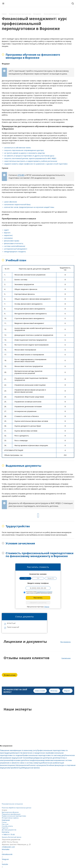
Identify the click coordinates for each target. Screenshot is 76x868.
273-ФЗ (21, 175)
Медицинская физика (31, 768)
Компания (6, 820)
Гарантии (5, 828)
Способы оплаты (7, 826)
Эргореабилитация (15, 768)
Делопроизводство (40, 760)
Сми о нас (5, 824)
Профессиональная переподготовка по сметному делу (44, 755)
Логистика (29, 760)
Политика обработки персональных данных (17, 808)
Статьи (4, 822)
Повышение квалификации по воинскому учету (19, 750)
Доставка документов (9, 830)
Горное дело (51, 758)
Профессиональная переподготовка (14, 816)
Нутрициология (23, 765)
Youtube (5, 864)
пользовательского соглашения (45, 592)
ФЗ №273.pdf (11, 623)
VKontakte (6, 849)
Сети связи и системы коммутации (29, 763)
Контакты (6, 832)
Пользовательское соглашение (12, 804)
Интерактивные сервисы (10, 818)
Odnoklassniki (7, 854)
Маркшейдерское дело (38, 758)
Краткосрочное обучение (10, 812)
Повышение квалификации (11, 814)
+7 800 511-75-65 (8, 834)
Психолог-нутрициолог (37, 765)
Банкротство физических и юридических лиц (31, 753)
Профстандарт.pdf (13, 627)
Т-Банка (47, 607)
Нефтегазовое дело (17, 760)
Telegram (5, 859)
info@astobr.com (8, 847)
